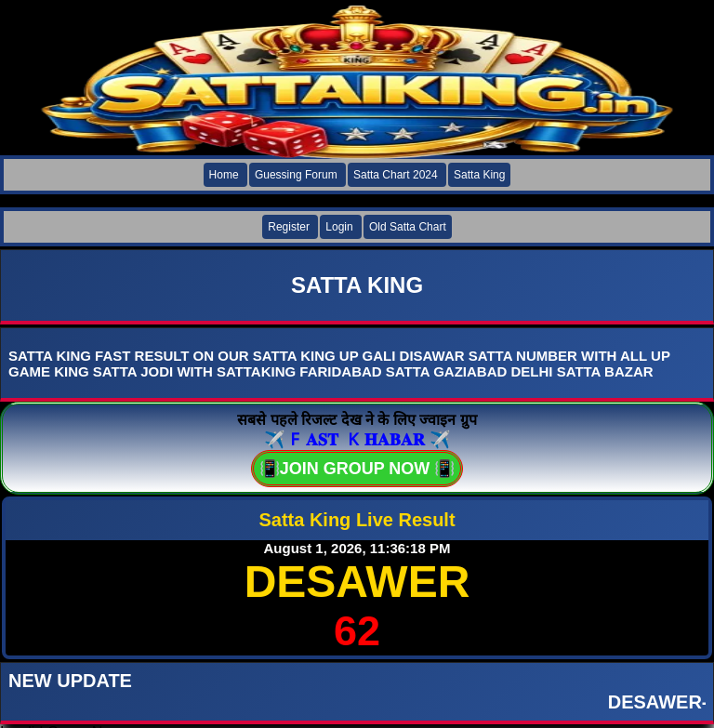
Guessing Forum (296, 175)
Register (289, 227)
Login (339, 227)
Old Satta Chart (408, 227)
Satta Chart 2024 (396, 175)
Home (224, 175)
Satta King (479, 175)
